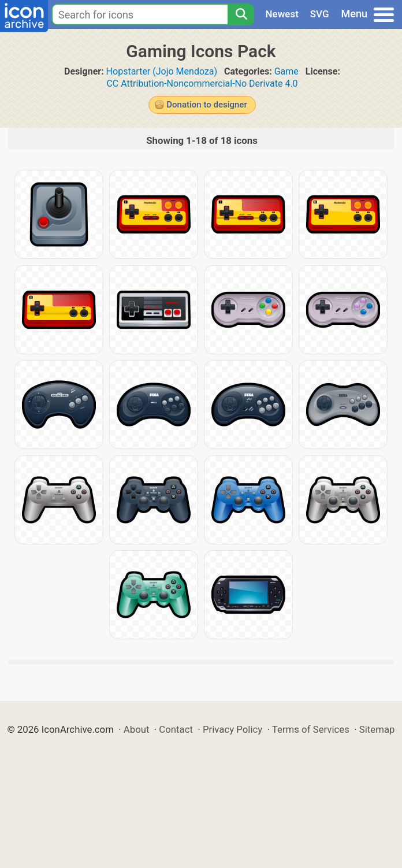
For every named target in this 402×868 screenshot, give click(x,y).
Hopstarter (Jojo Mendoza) (162, 71)
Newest (282, 14)
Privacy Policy (232, 729)
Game (286, 71)
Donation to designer (206, 105)
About (137, 729)
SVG (320, 14)
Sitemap (377, 729)
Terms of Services (311, 729)
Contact (176, 729)
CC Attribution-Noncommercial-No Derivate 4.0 (202, 84)
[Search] (241, 14)
